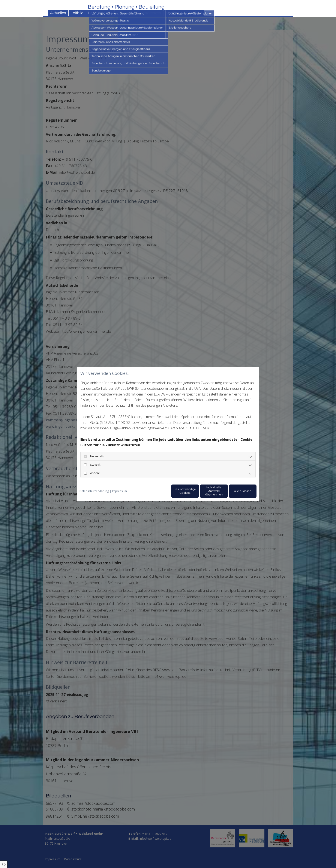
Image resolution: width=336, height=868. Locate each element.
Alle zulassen (237, 491)
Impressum (120, 491)
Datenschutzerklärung (94, 491)
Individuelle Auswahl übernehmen (196, 491)
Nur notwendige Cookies (155, 491)
